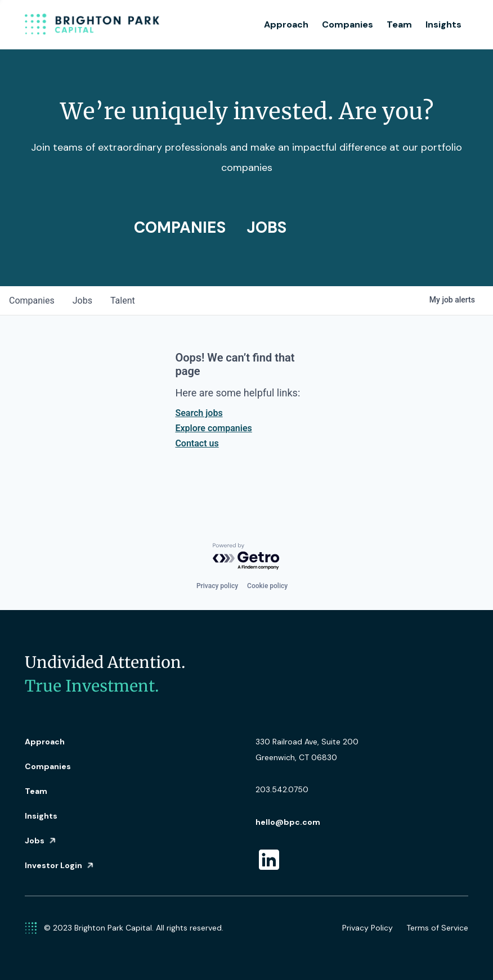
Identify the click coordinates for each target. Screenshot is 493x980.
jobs (82, 301)
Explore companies (213, 428)
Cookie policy (267, 586)
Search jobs (199, 413)
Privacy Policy (367, 928)
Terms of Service (437, 928)
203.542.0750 (282, 789)
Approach (286, 24)
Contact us (197, 443)
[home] (92, 25)
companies (32, 301)
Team (399, 24)
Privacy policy (217, 586)
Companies (348, 24)
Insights (443, 24)
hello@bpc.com (288, 822)
